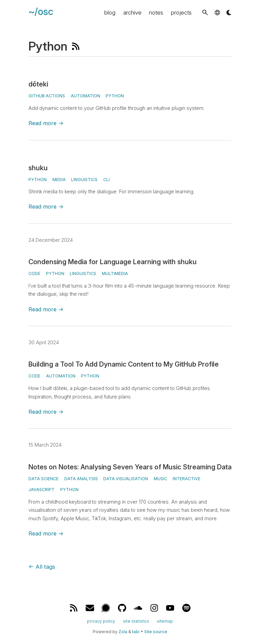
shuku (38, 168)
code (34, 274)
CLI (106, 180)
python (55, 274)
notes (156, 13)
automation (85, 96)
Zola (123, 632)
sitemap (165, 621)
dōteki (38, 84)
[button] (205, 12)
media (59, 180)
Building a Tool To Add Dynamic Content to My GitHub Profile (124, 364)
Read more (46, 123)
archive (132, 13)
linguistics (84, 180)
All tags (42, 567)
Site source (156, 632)
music (160, 479)
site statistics (136, 621)
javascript (41, 490)
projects (181, 13)
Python (115, 96)
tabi (136, 632)
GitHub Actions (47, 96)
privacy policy (101, 621)
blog (110, 13)
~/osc (41, 12)
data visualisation (126, 479)
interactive (187, 479)
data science (44, 479)
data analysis (81, 479)
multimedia (115, 274)
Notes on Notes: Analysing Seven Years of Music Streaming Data (130, 467)
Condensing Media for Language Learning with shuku (113, 262)
